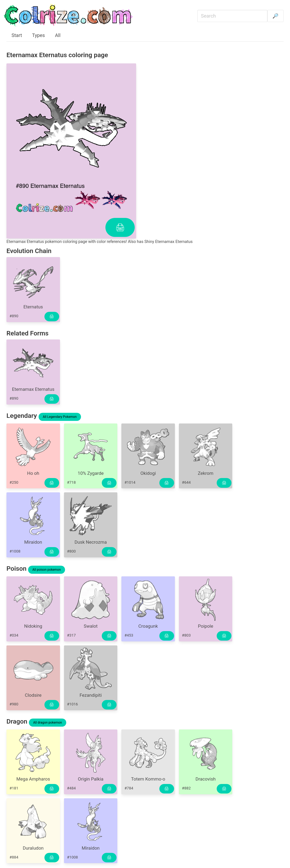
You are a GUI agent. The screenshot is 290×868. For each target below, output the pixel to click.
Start (17, 35)
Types (38, 35)
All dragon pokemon (47, 722)
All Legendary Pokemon (60, 417)
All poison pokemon (47, 570)
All (58, 35)
